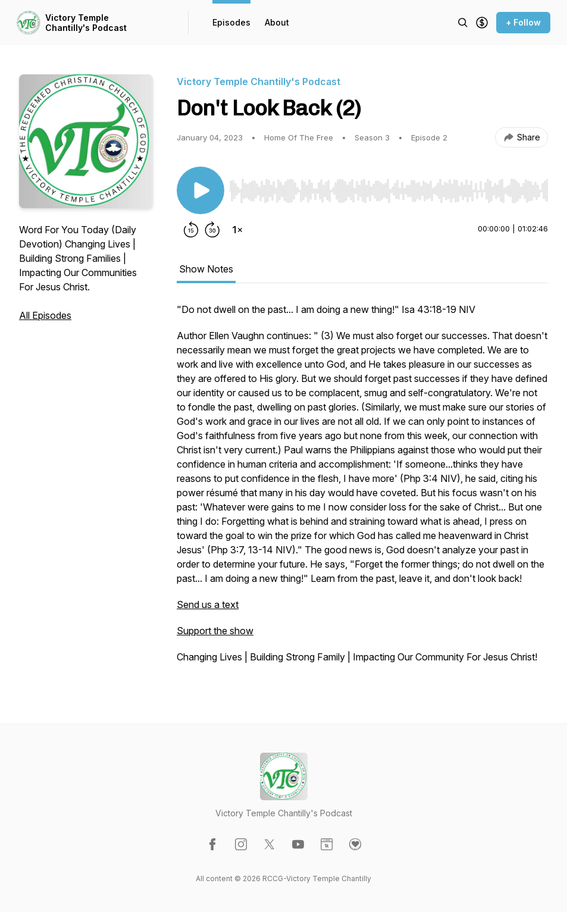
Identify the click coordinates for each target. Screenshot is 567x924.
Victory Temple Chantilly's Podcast (86, 23)
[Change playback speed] (237, 230)
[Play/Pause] (201, 190)
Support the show (215, 631)
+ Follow (523, 22)
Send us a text (208, 604)
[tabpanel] (362, 489)
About (277, 22)
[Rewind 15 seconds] (191, 230)
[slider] (389, 191)
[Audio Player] (389, 187)
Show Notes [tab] (206, 269)
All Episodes (45, 315)
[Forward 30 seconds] (212, 230)
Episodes (231, 22)
